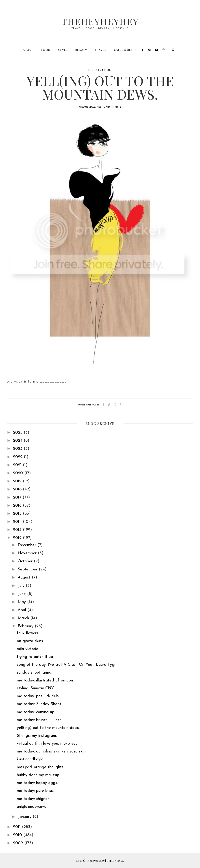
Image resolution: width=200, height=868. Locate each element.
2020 (19, 473)
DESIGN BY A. (115, 861)
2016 (18, 506)
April (23, 610)
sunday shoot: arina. (34, 673)
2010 (18, 835)
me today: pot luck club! (38, 696)
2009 (19, 843)
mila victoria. (28, 649)
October (26, 561)
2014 (18, 522)
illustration (100, 70)
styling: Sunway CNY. (36, 688)
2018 (18, 489)
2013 (18, 530)
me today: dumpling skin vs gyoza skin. (52, 751)
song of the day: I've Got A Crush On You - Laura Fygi (66, 665)
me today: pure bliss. (35, 791)
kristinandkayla (30, 759)
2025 (18, 433)
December (28, 545)
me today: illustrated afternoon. (45, 680)
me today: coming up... (37, 712)
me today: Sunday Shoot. (39, 704)
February (26, 626)
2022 (18, 457)
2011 (17, 827)
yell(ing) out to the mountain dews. (48, 728)
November (28, 553)
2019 (18, 481)
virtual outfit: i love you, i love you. (48, 744)
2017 (18, 497)
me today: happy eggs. (37, 783)
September (28, 569)
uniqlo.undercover (32, 807)
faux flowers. (28, 633)
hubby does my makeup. (38, 775)
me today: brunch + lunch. (39, 720)
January (25, 817)
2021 (18, 465)
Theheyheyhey (100, 21)
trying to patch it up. (35, 657)
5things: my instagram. (37, 736)
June (22, 594)
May (22, 602)
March (24, 618)
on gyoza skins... (31, 641)
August (25, 578)
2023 (18, 449)
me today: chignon (33, 799)
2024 (18, 441)
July (22, 586)
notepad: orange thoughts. (40, 767)
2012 (18, 538)
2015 (18, 514)
